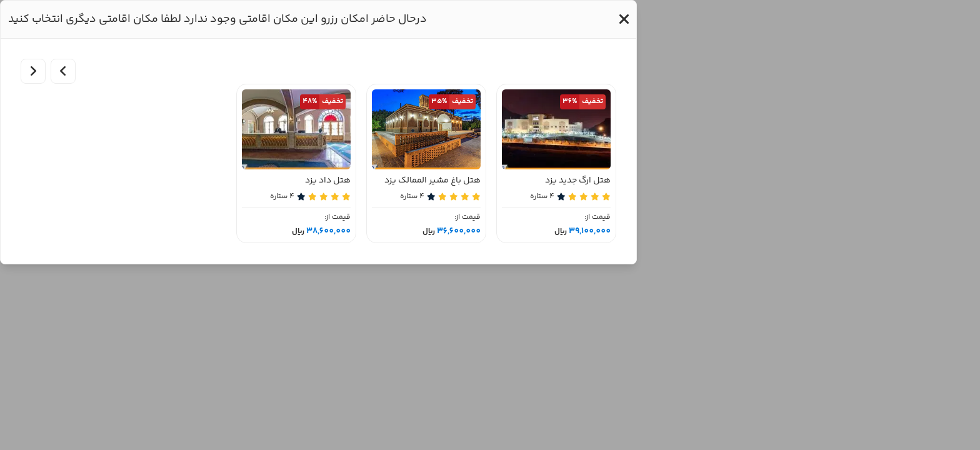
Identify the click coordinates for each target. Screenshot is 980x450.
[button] (624, 19)
